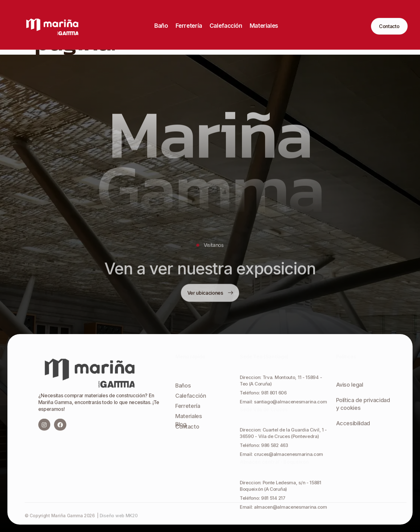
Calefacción (226, 26)
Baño (161, 26)
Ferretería (189, 26)
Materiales (264, 26)
